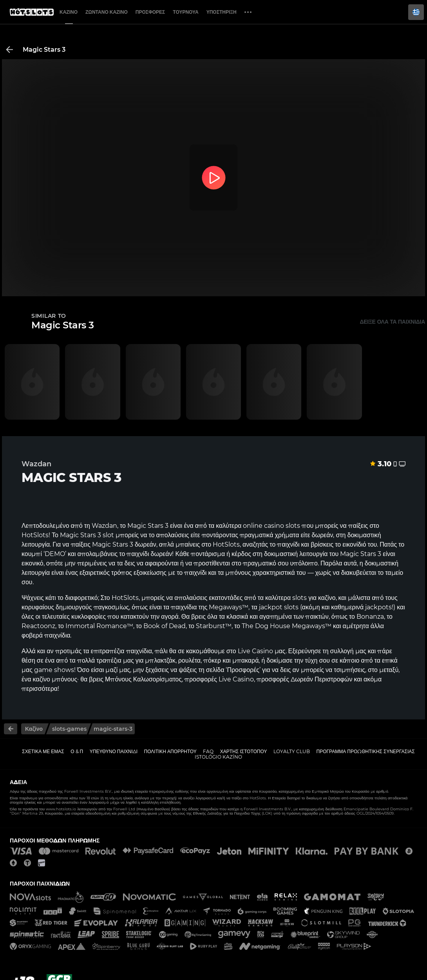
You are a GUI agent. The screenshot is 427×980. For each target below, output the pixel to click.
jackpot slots (279, 607)
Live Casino (255, 651)
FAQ (208, 751)
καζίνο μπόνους (55, 679)
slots (299, 598)
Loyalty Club (292, 751)
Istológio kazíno (218, 757)
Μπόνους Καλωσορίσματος (143, 679)
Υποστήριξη (222, 12)
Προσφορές (150, 12)
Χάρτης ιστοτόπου (244, 751)
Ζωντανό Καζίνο (107, 12)
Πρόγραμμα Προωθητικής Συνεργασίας (365, 751)
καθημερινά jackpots (361, 607)
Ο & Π (77, 751)
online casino (263, 526)
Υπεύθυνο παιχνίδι (114, 751)
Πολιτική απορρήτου (170, 751)
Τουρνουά (185, 12)
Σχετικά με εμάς (43, 751)
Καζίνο (69, 12)
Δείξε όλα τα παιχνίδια (392, 322)
